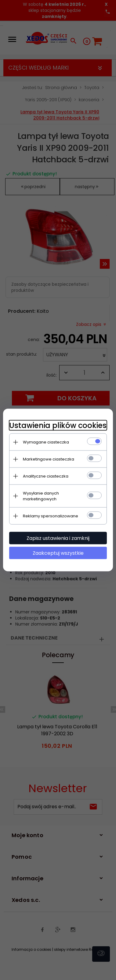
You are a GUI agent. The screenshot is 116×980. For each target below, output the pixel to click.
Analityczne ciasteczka (46, 476)
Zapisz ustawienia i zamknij (58, 538)
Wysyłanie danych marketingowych (41, 496)
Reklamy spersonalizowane (51, 516)
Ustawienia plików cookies (58, 425)
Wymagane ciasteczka (46, 442)
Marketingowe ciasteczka (49, 459)
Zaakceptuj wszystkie (58, 553)
